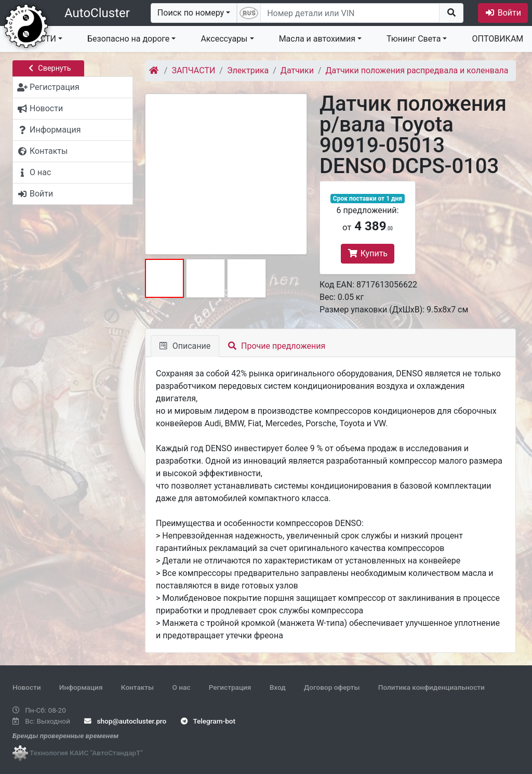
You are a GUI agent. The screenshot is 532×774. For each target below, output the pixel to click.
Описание (185, 346)
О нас (181, 687)
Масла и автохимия (317, 39)
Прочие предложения (277, 346)
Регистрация (230, 687)
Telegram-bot (208, 721)
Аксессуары (224, 39)
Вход (278, 687)
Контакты (137, 687)
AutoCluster (97, 13)
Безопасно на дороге (128, 39)
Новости (26, 687)
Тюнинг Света (414, 39)
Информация (81, 687)
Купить (368, 253)
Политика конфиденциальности (431, 687)
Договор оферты (332, 687)
